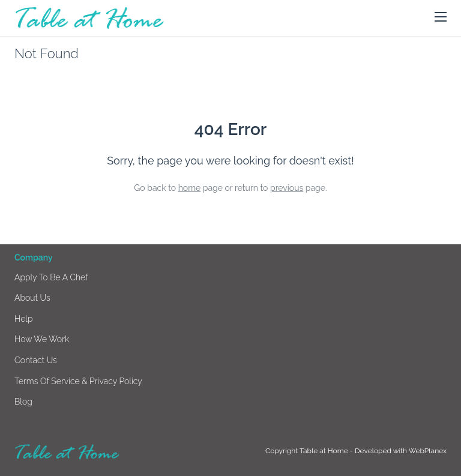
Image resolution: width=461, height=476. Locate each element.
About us (32, 298)
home (190, 188)
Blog (23, 402)
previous (287, 188)
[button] (441, 17)
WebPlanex (428, 451)
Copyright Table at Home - (310, 451)
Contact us (36, 360)
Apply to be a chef (51, 277)
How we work (42, 339)
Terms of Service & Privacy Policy (78, 381)
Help (24, 319)
